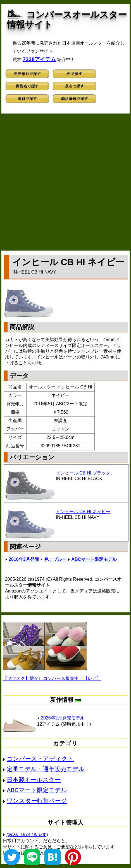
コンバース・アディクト (40, 759)
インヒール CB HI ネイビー (83, 512)
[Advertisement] (65, 182)
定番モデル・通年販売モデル (46, 769)
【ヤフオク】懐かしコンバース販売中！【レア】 (52, 678)
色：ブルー (55, 559)
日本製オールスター (34, 780)
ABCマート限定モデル (94, 559)
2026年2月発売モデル (61, 718)
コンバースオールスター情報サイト (67, 19)
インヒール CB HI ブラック (83, 473)
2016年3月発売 (24, 559)
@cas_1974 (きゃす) (27, 835)
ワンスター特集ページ (37, 801)
